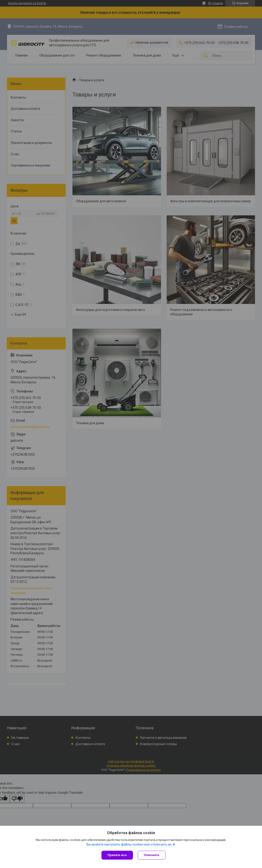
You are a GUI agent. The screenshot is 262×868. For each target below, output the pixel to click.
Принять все (117, 855)
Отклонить (152, 855)
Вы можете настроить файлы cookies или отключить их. (129, 844)
